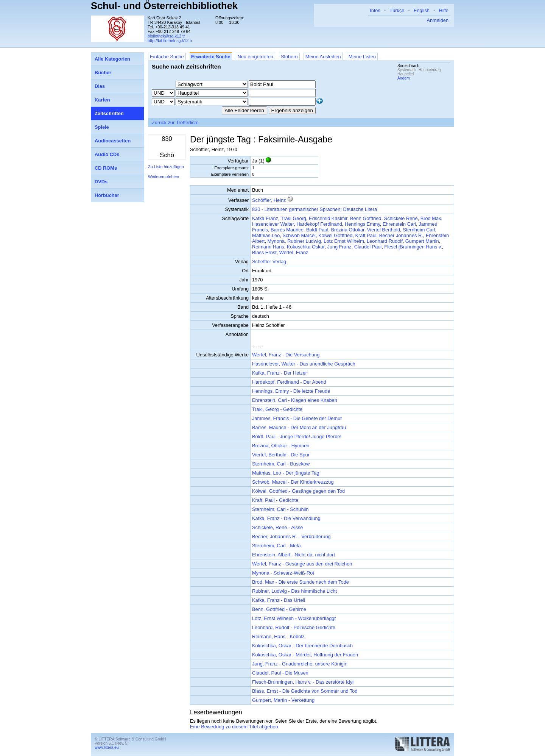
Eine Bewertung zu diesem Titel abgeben (234, 727)
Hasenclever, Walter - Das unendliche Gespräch (304, 364)
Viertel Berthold (384, 230)
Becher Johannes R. (401, 235)
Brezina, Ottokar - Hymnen (281, 446)
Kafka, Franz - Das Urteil (279, 600)
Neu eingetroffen (255, 57)
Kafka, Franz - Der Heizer (280, 373)
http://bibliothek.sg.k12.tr (170, 41)
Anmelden (438, 20)
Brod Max (431, 218)
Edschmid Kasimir (328, 218)
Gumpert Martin (422, 241)
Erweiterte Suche (211, 57)
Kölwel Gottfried (335, 235)
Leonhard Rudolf (385, 241)
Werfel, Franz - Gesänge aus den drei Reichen (302, 564)
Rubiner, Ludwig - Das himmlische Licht (294, 591)
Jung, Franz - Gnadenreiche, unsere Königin (300, 664)
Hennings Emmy (362, 224)
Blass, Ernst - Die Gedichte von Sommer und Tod (305, 691)
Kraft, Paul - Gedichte (275, 500)
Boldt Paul (317, 230)
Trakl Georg (294, 218)
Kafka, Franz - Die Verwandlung (286, 518)
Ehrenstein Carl (399, 224)
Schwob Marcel (299, 235)
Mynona (276, 241)
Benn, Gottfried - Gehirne (279, 609)
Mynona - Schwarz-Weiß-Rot (283, 573)
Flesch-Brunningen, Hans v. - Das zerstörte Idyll (303, 682)
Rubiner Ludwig (304, 241)
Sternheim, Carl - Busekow (281, 464)
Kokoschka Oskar (306, 247)
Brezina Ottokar (347, 230)
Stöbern (289, 57)
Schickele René (401, 218)
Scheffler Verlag (269, 262)
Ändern (404, 78)
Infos (375, 10)
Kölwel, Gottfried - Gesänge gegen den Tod (298, 491)
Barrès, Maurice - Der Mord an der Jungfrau (299, 427)
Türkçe (397, 10)
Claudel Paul (368, 247)
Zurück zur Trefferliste (175, 123)
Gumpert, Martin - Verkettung (283, 700)
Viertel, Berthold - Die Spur (281, 455)
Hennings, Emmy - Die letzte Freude (291, 391)
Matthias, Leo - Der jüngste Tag (286, 473)
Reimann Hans (268, 247)
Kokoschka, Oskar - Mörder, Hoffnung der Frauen (305, 655)
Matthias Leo (266, 235)
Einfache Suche (167, 57)
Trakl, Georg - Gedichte (277, 409)
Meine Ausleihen (323, 57)
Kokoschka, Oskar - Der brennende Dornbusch (302, 646)
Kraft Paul (366, 235)
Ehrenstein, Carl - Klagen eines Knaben (295, 400)
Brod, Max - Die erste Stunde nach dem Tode (301, 582)
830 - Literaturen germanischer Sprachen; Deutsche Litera (315, 209)
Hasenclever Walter (273, 224)
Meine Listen (362, 57)
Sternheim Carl (419, 230)
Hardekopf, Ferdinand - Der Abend (289, 382)
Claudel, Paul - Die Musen (280, 673)
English (422, 10)
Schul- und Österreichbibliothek (164, 6)
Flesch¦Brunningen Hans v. (413, 247)
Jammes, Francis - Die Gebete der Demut (297, 418)
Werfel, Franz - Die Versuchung (286, 355)
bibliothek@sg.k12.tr (166, 36)
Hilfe (444, 10)
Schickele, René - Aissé (277, 527)
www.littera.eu (107, 747)
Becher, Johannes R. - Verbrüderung (291, 537)
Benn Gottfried (366, 218)
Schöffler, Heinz (269, 200)
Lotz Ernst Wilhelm (344, 241)
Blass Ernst (264, 252)
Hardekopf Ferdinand (319, 224)
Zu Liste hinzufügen (166, 167)
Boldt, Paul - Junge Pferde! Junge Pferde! (297, 437)
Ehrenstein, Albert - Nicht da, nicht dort (294, 555)
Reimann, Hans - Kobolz (278, 637)
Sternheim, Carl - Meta (276, 546)
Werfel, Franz (294, 252)
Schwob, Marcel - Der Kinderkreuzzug (293, 482)
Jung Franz (339, 247)
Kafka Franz (265, 218)
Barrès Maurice (287, 230)
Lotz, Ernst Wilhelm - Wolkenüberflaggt (294, 618)
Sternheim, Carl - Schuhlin (280, 509)
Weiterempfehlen (163, 177)
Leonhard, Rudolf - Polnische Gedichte (294, 627)
